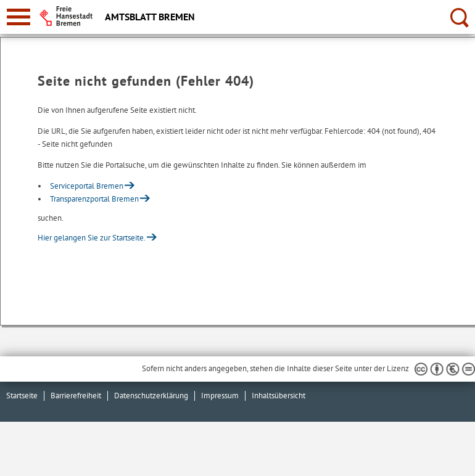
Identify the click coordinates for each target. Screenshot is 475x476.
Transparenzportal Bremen (94, 199)
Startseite (22, 396)
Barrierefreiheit (76, 396)
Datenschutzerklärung (151, 396)
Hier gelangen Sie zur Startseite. (92, 238)
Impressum (220, 396)
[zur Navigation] (19, 17)
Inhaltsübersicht (279, 396)
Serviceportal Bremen (87, 186)
